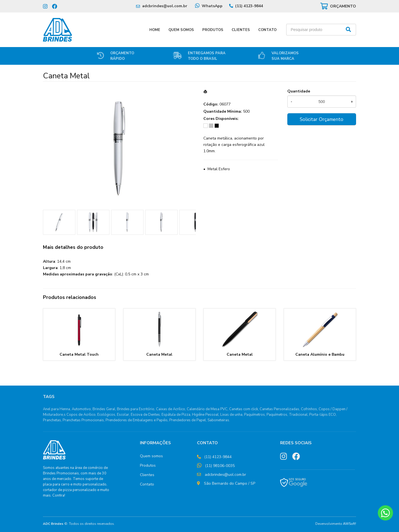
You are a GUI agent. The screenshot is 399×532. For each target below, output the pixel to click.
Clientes (241, 30)
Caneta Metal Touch (79, 354)
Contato (267, 30)
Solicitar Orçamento (322, 119)
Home (155, 30)
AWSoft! (350, 524)
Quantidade (299, 91)
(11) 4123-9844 (249, 6)
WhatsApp (212, 6)
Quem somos (151, 456)
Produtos (213, 30)
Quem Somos (181, 30)
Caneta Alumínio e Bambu (320, 354)
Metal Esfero (219, 169)
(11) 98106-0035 (220, 466)
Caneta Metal (159, 354)
